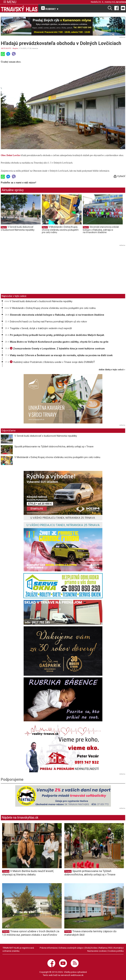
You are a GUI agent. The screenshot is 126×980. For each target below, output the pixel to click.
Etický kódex (91, 948)
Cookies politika (116, 951)
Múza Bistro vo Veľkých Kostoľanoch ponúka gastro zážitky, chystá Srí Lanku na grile (59, 342)
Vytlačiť (119, 176)
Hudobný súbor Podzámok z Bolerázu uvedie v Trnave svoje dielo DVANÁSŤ (52, 362)
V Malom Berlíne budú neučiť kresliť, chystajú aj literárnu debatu (28, 873)
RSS (110, 948)
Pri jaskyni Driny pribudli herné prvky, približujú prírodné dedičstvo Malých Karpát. (57, 335)
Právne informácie (48, 948)
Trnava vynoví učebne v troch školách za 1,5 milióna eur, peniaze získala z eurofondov (31, 933)
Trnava (6, 871)
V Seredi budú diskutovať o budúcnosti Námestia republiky (18, 228)
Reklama (103, 948)
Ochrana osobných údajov (71, 948)
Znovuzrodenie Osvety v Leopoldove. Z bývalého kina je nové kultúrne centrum (57, 349)
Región (15, 48)
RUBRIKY (50, 8)
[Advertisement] (28, 270)
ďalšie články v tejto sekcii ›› (112, 370)
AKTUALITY (6, 48)
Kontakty (118, 948)
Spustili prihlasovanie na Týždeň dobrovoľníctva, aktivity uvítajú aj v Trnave (54, 447)
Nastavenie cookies (97, 951)
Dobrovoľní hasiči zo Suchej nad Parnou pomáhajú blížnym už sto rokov (48, 322)
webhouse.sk (77, 975)
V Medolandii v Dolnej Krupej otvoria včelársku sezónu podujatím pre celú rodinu (60, 230)
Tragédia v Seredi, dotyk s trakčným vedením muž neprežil (41, 328)
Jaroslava (121, 2)
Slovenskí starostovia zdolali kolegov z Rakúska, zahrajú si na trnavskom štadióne (101, 230)
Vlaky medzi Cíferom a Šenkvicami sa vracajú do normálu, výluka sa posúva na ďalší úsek (61, 355)
